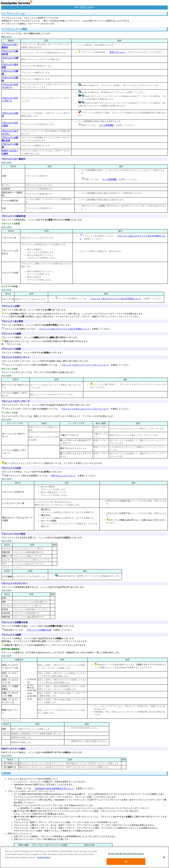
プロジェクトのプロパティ (14, 583)
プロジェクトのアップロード (15, 401)
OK (126, 861)
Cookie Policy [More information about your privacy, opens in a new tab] (44, 857)
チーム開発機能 (107, 125)
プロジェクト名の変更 (12, 321)
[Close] (164, 857)
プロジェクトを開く (11, 306)
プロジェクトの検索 (11, 635)
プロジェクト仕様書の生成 (14, 622)
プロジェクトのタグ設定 (13, 534)
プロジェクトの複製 (11, 334)
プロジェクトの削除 (11, 349)
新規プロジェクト (118, 52)
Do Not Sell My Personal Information (126, 854)
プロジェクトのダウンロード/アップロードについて (85, 365)
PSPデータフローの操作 (13, 749)
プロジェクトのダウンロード (15, 357)
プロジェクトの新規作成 (13, 216)
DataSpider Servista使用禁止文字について (54, 788)
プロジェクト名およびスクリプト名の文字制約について (116, 299)
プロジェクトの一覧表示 (13, 159)
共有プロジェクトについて (63, 476)
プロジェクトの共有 (11, 468)
